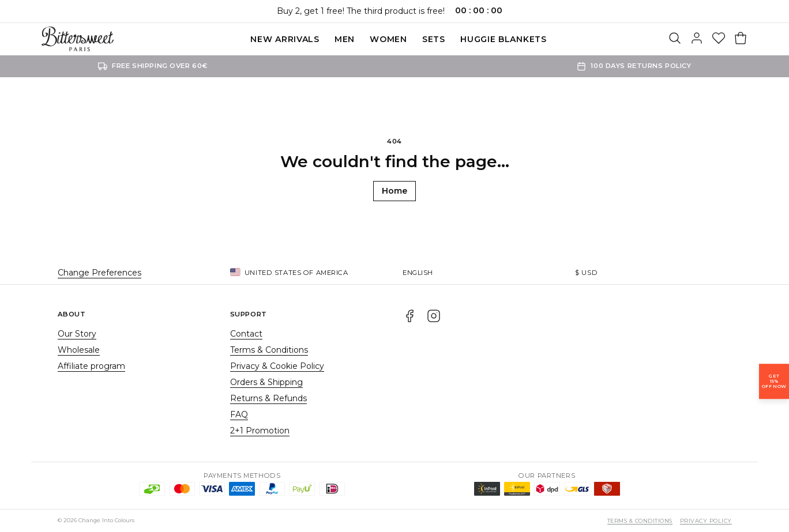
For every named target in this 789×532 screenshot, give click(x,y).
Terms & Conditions (269, 350)
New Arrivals (285, 39)
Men (345, 39)
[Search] (675, 39)
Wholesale (79, 350)
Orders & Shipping (266, 382)
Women (388, 39)
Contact (246, 334)
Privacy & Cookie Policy (277, 366)
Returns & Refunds (268, 398)
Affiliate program (91, 366)
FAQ (239, 414)
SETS (434, 39)
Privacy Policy (706, 521)
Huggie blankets (504, 39)
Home (394, 191)
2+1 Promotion (260, 431)
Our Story (77, 334)
